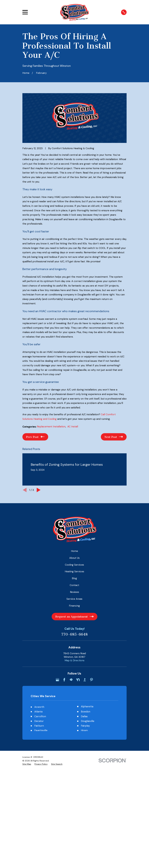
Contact (74, 585)
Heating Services (74, 571)
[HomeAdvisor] (71, 680)
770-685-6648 (74, 634)
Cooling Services (74, 565)
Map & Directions (74, 660)
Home (74, 551)
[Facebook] (64, 680)
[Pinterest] (92, 680)
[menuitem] (27, 764)
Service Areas (74, 599)
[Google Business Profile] (57, 680)
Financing (74, 606)
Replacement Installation (51, 426)
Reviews (74, 592)
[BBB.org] (85, 680)
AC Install (73, 426)
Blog (74, 578)
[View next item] (39, 490)
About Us (74, 558)
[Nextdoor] (78, 680)
